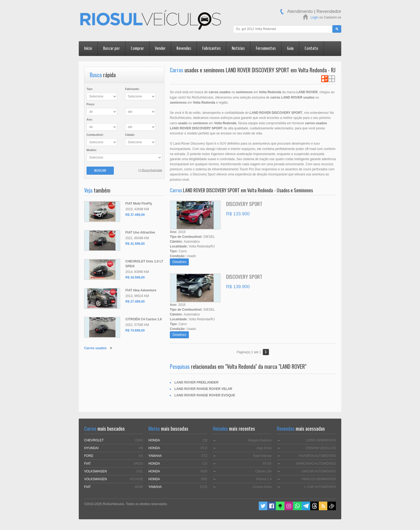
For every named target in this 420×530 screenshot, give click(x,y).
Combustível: (95, 135)
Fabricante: (132, 89)
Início (88, 49)
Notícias (238, 49)
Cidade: (130, 135)
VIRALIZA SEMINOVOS (319, 479)
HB (141, 448)
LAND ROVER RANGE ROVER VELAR (203, 389)
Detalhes (179, 262)
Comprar (137, 49)
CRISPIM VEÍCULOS (321, 448)
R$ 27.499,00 (135, 302)
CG (205, 464)
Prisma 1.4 (264, 479)
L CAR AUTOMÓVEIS (320, 487)
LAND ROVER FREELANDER (196, 382)
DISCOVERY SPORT (244, 204)
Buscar (100, 170)
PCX (204, 448)
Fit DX (267, 464)
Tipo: (90, 89)
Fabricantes (211, 49)
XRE (204, 479)
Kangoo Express (260, 440)
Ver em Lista (325, 79)
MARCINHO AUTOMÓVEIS (316, 464)
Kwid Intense (262, 456)
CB (205, 440)
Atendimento (300, 11)
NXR (204, 471)
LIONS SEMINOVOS (321, 440)
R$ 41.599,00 (135, 244)
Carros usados (95, 348)
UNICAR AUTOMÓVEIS (319, 471)
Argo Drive (264, 448)
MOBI (139, 487)
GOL (140, 471)
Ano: (90, 120)
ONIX (139, 440)
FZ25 (204, 487)
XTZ (204, 456)
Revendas (184, 49)
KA (141, 456)
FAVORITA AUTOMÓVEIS (317, 456)
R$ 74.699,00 (135, 330)
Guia (290, 49)
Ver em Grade (332, 79)
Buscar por (111, 49)
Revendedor (329, 11)
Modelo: (92, 150)
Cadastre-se (333, 17)
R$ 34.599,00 (135, 277)
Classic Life (263, 471)
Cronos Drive (262, 487)
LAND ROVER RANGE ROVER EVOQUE (205, 395)
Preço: (91, 104)
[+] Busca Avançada (150, 170)
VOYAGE (136, 479)
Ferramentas (266, 49)
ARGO (138, 464)
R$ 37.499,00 (135, 215)
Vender (160, 49)
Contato (311, 49)
